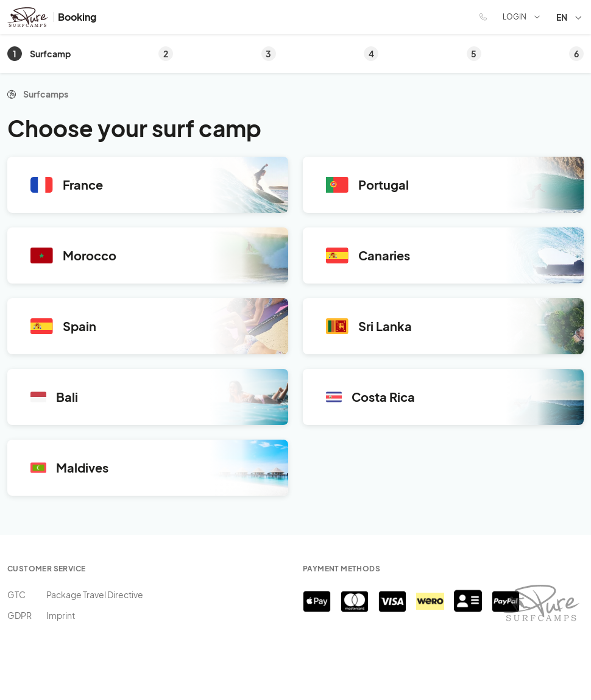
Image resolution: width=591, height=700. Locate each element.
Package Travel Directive (95, 595)
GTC (16, 595)
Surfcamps (46, 94)
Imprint (61, 615)
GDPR (19, 615)
